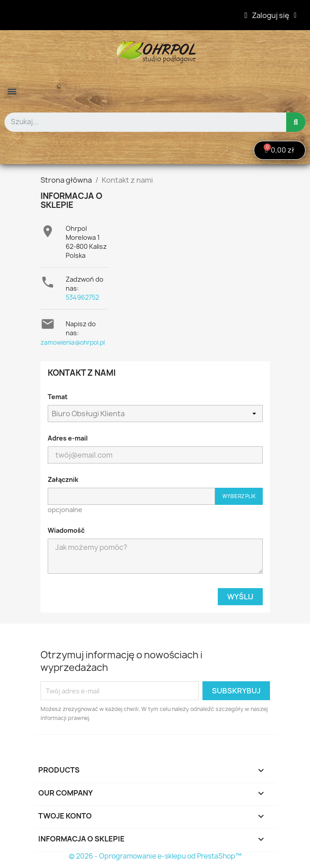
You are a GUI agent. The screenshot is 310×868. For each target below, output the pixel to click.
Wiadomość (66, 530)
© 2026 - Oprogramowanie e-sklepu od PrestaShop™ (155, 856)
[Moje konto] (271, 15)
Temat (58, 397)
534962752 (82, 297)
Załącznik (63, 479)
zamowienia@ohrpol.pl (73, 342)
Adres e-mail (68, 438)
